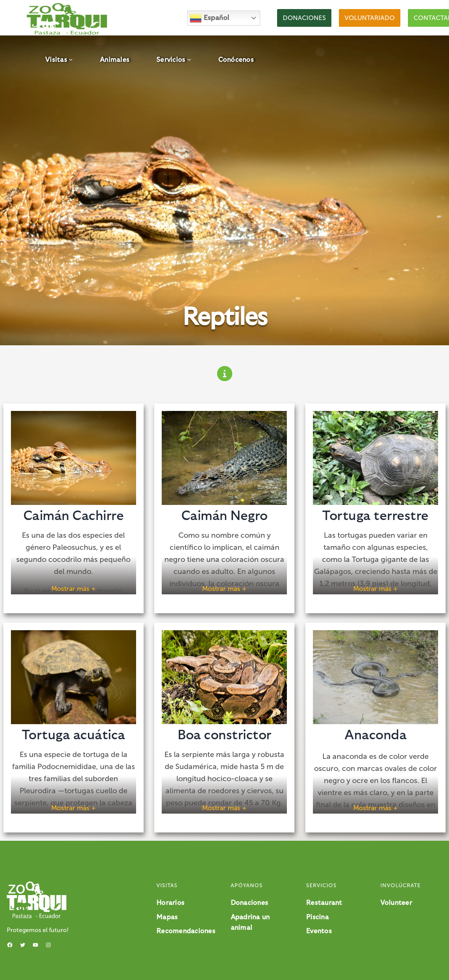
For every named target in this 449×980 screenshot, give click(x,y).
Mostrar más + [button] (73, 589)
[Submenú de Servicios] (189, 59)
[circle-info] (225, 374)
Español (209, 18)
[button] (304, 18)
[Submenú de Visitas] (71, 59)
